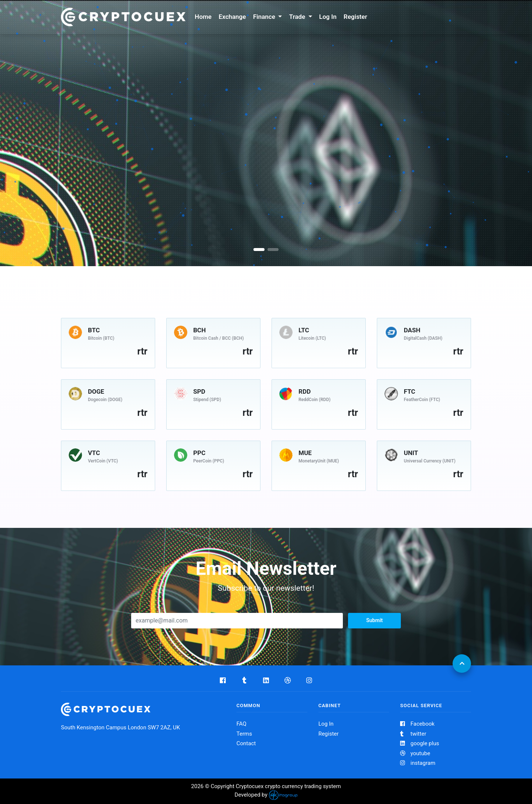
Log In (328, 17)
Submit (374, 620)
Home (203, 17)
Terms (244, 734)
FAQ (241, 724)
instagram (418, 763)
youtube (415, 753)
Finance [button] (265, 17)
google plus (420, 743)
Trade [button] (298, 17)
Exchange (232, 17)
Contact (246, 743)
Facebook (417, 724)
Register (355, 17)
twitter (413, 734)
